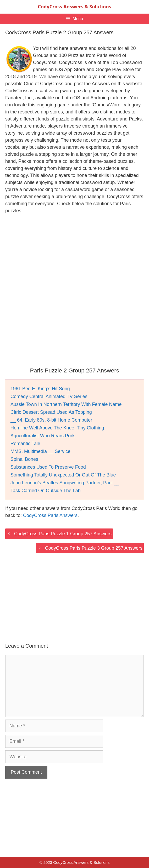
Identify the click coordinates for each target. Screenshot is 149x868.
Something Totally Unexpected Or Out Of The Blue (63, 475)
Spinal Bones (24, 459)
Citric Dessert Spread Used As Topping (51, 412)
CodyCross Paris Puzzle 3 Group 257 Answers (94, 548)
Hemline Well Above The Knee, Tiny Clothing (57, 428)
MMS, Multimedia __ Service (40, 451)
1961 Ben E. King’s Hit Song (40, 389)
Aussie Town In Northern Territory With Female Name (66, 404)
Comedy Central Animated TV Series (49, 396)
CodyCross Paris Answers (50, 515)
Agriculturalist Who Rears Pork (43, 436)
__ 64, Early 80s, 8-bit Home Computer (51, 420)
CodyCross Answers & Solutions (74, 7)
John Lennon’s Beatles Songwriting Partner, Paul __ (65, 483)
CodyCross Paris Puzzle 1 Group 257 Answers (63, 534)
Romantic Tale (25, 444)
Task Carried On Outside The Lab (46, 491)
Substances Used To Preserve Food (48, 467)
